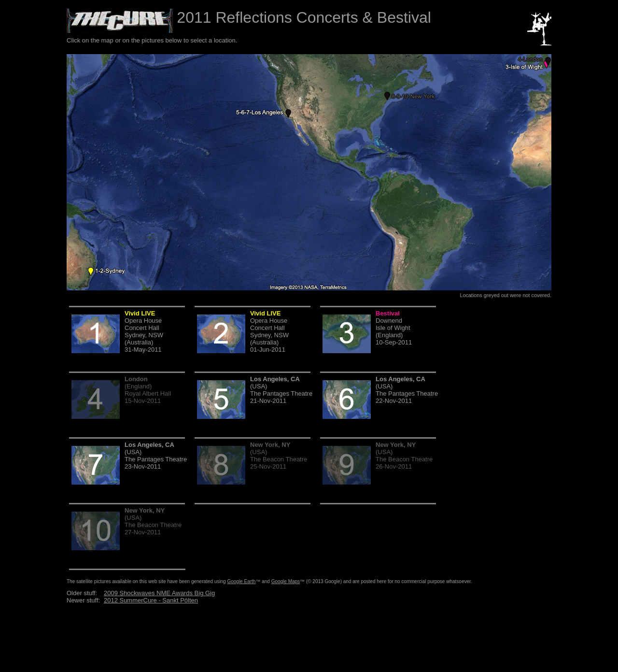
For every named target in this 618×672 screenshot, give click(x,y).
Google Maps (286, 581)
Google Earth (241, 581)
